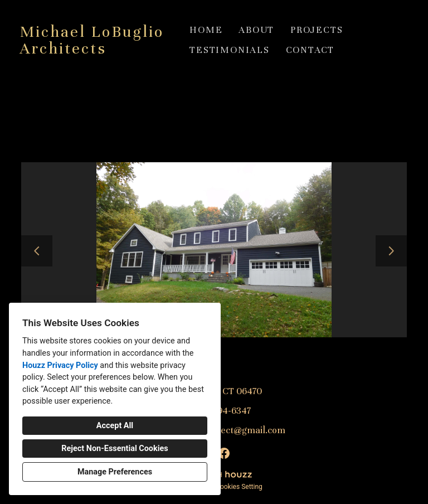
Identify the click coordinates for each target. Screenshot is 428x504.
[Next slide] (391, 251)
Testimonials (230, 50)
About (256, 30)
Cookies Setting (239, 487)
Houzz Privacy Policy (60, 365)
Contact (310, 50)
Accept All (115, 426)
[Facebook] (224, 453)
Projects (317, 30)
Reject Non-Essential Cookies (115, 449)
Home (206, 30)
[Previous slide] (37, 251)
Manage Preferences (115, 472)
